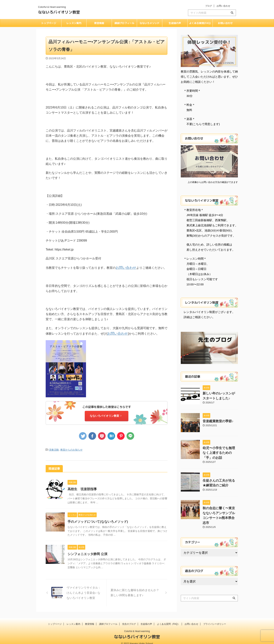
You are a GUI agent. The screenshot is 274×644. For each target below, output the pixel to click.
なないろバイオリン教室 (59, 12)
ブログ (209, 6)
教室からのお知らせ (71, 448)
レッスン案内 (74, 23)
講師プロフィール (124, 23)
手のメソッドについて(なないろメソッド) (96, 519)
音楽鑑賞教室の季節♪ (215, 420)
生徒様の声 (175, 23)
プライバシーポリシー (215, 619)
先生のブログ (129, 619)
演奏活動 (54, 448)
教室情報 (99, 23)
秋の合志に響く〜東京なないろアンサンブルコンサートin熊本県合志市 (220, 505)
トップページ (49, 23)
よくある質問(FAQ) (200, 23)
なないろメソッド (150, 23)
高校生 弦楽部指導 (81, 487)
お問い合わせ (223, 6)
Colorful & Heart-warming (137, 626)
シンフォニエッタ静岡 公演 (86, 552)
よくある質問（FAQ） (168, 619)
